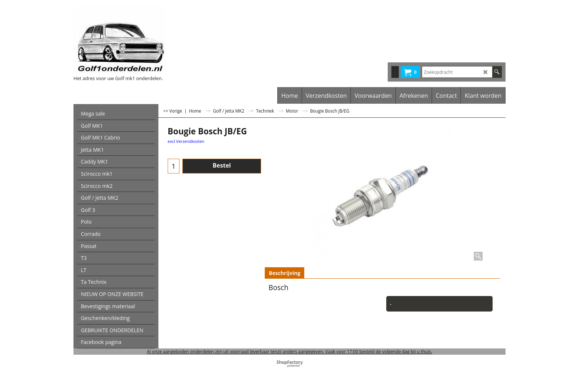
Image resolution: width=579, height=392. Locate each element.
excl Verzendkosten (186, 141)
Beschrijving (285, 273)
